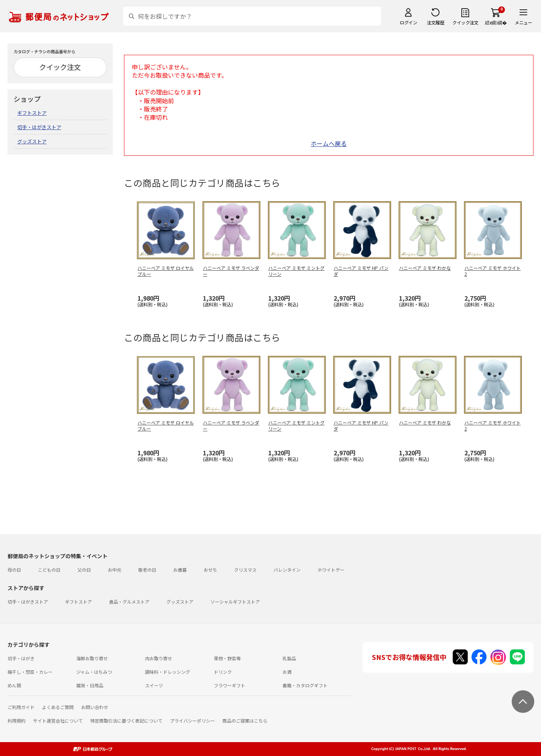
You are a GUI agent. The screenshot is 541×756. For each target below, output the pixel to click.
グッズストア (32, 141)
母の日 (14, 570)
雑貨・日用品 (90, 685)
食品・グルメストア (129, 602)
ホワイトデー (331, 570)
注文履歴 (435, 22)
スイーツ (154, 685)
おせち (210, 570)
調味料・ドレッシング (168, 672)
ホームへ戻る (329, 143)
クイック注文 (465, 22)
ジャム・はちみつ (94, 672)
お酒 (287, 672)
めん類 (14, 685)
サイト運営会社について (58, 721)
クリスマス (245, 570)
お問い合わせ (95, 707)
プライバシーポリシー (192, 721)
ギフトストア (32, 113)
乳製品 (289, 658)
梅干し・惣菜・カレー (30, 672)
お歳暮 (180, 570)
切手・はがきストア (39, 127)
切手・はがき (21, 658)
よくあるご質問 (58, 707)
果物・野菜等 (227, 658)
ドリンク (223, 672)
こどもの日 (49, 570)
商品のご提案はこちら (245, 721)
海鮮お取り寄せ (92, 658)
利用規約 (17, 721)
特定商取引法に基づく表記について (126, 721)
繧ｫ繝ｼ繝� (496, 22)
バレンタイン (287, 570)
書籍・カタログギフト (305, 685)
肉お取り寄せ (159, 658)
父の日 (84, 570)
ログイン (408, 22)
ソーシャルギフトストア (235, 602)
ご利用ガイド (21, 707)
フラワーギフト (230, 685)
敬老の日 (147, 570)
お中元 (115, 570)
